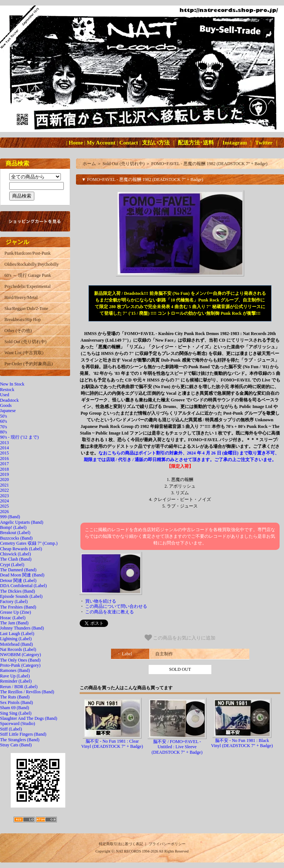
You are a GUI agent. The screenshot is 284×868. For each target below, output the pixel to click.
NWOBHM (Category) (20, 655)
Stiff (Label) (11, 729)
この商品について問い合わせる (116, 606)
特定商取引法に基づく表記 (121, 844)
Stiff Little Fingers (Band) (23, 734)
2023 (4, 496)
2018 (4, 469)
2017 (4, 464)
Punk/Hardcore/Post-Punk (27, 253)
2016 (4, 459)
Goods (6, 405)
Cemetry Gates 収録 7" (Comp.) (29, 543)
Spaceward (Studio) (18, 724)
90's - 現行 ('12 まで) (19, 437)
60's (4, 421)
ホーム (89, 164)
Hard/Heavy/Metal (21, 297)
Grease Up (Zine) (15, 612)
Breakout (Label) (15, 533)
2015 (4, 453)
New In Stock (12, 384)
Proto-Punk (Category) (20, 665)
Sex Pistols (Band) (16, 703)
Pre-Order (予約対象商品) (29, 364)
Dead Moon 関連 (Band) (22, 575)
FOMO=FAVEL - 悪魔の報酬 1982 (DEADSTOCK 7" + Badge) (209, 164)
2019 (4, 474)
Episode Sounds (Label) (21, 596)
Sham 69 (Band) (15, 708)
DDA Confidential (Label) (23, 586)
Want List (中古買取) (24, 353)
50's (4, 416)
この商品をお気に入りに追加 (180, 638)
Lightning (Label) (16, 639)
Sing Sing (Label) (16, 713)
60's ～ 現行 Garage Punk (28, 275)
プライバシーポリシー (167, 844)
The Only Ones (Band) (20, 660)
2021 (4, 485)
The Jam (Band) (14, 623)
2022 (4, 490)
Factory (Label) (14, 602)
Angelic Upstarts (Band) (22, 522)
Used (5, 395)
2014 (4, 448)
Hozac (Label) (13, 618)
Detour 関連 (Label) (18, 581)
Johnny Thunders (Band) (22, 628)
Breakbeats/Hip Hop (22, 320)
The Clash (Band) (16, 559)
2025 (4, 506)
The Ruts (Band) (15, 697)
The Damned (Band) (18, 570)
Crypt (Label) (12, 565)
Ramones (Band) (15, 670)
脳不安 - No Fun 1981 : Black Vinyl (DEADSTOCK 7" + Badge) (242, 743)
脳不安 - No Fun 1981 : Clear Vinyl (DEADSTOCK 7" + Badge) (112, 744)
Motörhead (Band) (16, 644)
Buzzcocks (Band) (16, 538)
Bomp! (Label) (13, 527)
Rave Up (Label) (15, 676)
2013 (4, 443)
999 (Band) (10, 517)
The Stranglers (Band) (20, 740)
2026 (4, 512)
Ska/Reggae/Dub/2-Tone (26, 308)
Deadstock (9, 400)
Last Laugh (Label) (17, 634)
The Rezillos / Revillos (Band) (27, 692)
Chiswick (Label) (15, 554)
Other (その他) (18, 331)
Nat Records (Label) (18, 649)
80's (4, 432)
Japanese (8, 411)
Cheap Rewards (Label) (21, 549)
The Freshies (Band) (18, 607)
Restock (7, 390)
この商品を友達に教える (110, 612)
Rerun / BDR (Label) (19, 687)
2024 (4, 501)
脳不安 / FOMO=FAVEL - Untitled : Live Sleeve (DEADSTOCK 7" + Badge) (177, 747)
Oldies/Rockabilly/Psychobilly (32, 264)
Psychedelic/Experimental (27, 286)
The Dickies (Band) (18, 591)
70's (4, 427)
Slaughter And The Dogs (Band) (29, 718)
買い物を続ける (101, 601)
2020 (4, 480)
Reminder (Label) (16, 681)
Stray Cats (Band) (16, 745)
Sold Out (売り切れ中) (25, 342)
